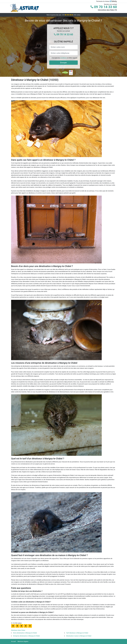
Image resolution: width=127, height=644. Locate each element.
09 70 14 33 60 (104, 7)
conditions (63, 58)
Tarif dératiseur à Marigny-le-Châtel (77, 633)
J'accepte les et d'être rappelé (64, 58)
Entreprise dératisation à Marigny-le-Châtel (26, 636)
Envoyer (63, 63)
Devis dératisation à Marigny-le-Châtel (25, 633)
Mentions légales (23, 641)
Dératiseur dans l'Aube (18, 630)
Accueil (13, 641)
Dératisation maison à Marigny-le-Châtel (79, 636)
